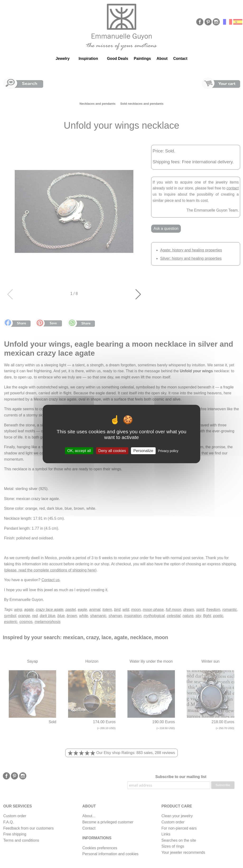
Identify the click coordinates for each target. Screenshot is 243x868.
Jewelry (63, 59)
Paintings (142, 59)
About (162, 59)
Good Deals (118, 59)
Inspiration (88, 59)
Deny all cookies (112, 451)
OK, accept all (79, 451)
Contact (180, 59)
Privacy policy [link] (168, 451)
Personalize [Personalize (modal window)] (143, 451)
